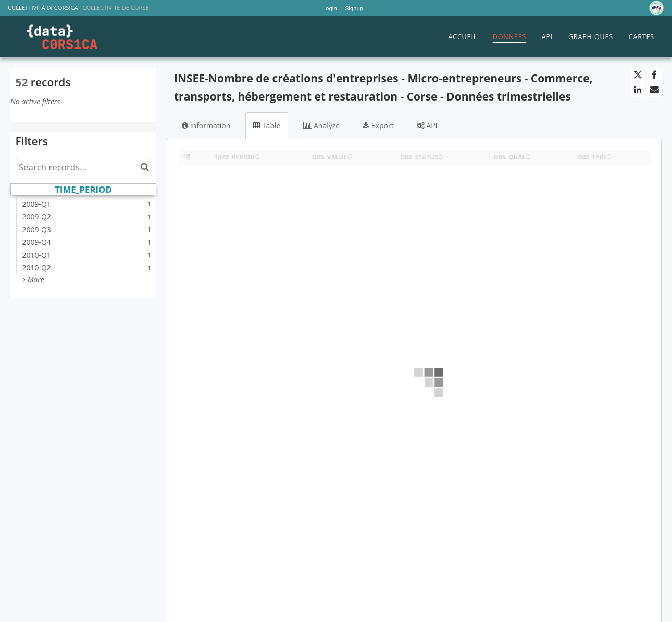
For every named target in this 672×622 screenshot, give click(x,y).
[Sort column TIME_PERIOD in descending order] (257, 158)
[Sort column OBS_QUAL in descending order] (528, 158)
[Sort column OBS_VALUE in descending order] (350, 158)
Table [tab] (267, 125)
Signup (354, 9)
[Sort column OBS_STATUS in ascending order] (441, 154)
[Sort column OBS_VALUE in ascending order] (350, 154)
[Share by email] (654, 90)
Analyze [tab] (321, 125)
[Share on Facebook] (654, 75)
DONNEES (509, 37)
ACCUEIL (463, 37)
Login (330, 9)
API (547, 37)
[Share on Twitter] (638, 75)
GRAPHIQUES (591, 37)
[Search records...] (83, 167)
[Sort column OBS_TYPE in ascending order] (609, 154)
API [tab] (427, 125)
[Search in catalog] (145, 167)
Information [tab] (206, 125)
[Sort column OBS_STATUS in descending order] (441, 158)
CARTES (642, 37)
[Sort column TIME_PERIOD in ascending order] (257, 154)
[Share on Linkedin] (638, 90)
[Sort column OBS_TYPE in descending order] (609, 158)
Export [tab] (378, 125)
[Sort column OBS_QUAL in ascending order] (528, 154)
